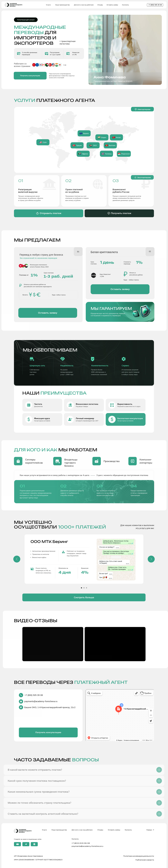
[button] (30, 76)
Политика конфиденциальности (139, 856)
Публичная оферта (145, 860)
